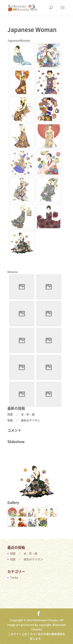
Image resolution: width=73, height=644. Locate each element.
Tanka (14, 577)
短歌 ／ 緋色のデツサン (24, 420)
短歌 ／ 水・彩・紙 (21, 414)
